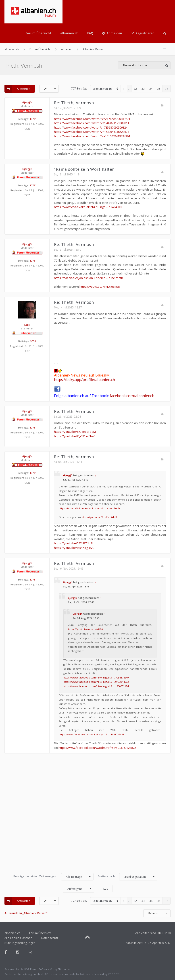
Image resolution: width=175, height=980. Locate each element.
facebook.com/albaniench (132, 396)
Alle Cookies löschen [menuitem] (18, 938)
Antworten (17, 89)
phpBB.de (46, 974)
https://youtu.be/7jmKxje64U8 (100, 287)
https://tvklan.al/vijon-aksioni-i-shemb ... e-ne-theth (89, 278)
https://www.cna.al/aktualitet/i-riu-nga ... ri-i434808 (88, 207)
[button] (117, 89)
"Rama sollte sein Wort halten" (85, 169)
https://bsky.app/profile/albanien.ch (84, 380)
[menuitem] (112, 33)
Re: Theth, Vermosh (74, 103)
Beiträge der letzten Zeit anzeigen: (53, 877)
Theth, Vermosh (23, 66)
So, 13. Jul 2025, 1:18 (67, 174)
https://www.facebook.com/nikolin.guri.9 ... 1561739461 (91, 734)
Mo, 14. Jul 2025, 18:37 (68, 307)
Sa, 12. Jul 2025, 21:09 (67, 108)
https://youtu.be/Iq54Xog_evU (74, 548)
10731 (33, 119)
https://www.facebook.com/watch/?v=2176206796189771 (92, 119)
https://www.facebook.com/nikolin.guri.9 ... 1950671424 (96, 686)
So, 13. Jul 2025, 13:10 (68, 250)
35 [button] (159, 89)
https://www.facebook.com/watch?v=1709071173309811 (92, 123)
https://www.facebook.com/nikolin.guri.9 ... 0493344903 (96, 682)
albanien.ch (69, 33)
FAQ (90, 33)
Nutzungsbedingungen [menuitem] (20, 943)
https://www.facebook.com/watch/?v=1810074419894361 (92, 136)
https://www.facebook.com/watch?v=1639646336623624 (92, 132)
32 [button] (135, 89)
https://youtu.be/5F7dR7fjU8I (73, 543)
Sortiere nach (128, 877)
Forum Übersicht (38, 33)
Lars (27, 325)
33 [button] (143, 89)
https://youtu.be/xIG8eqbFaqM (75, 432)
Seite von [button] (102, 89)
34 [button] (151, 89)
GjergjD (27, 102)
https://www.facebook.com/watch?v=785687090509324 (91, 127)
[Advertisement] (87, 815)
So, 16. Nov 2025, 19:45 (69, 569)
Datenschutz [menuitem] (50, 938)
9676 (33, 341)
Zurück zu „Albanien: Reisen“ (28, 913)
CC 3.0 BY (114, 974)
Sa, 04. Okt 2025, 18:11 (68, 462)
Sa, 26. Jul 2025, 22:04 (67, 417)
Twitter (84, 974)
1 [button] (124, 89)
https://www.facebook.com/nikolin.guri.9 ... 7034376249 (96, 677)
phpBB (24, 969)
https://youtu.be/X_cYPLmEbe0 (75, 436)
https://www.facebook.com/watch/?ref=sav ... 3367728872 (97, 748)
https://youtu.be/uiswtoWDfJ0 (85, 629)
